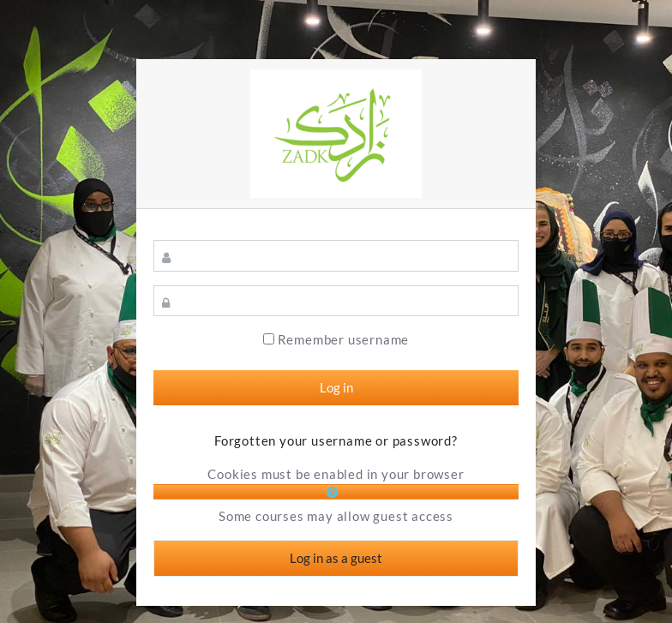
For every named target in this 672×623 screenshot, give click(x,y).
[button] (336, 492)
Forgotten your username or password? (336, 441)
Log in (336, 387)
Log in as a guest (336, 558)
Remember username (344, 340)
